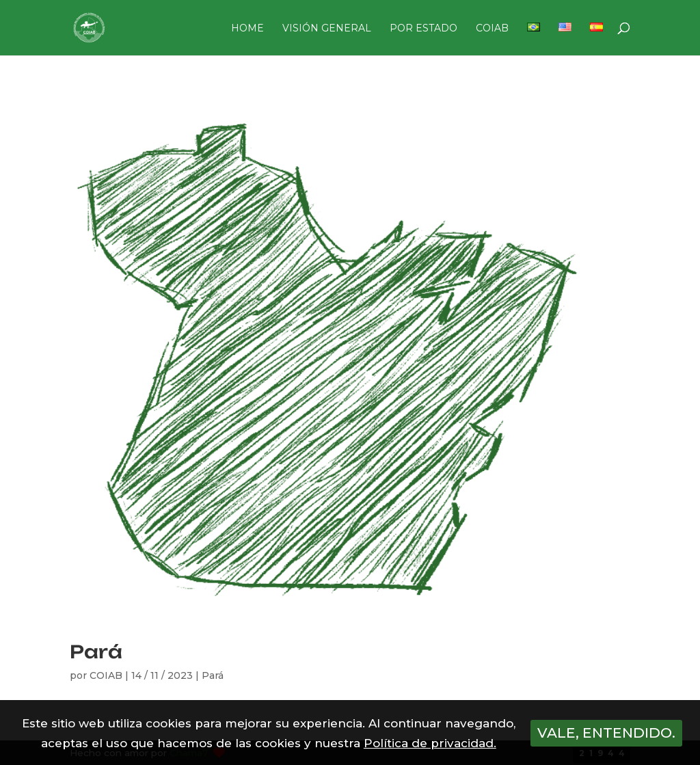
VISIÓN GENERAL (327, 29)
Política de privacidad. (430, 743)
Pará (96, 652)
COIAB (492, 29)
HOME (247, 29)
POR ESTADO (423, 29)
